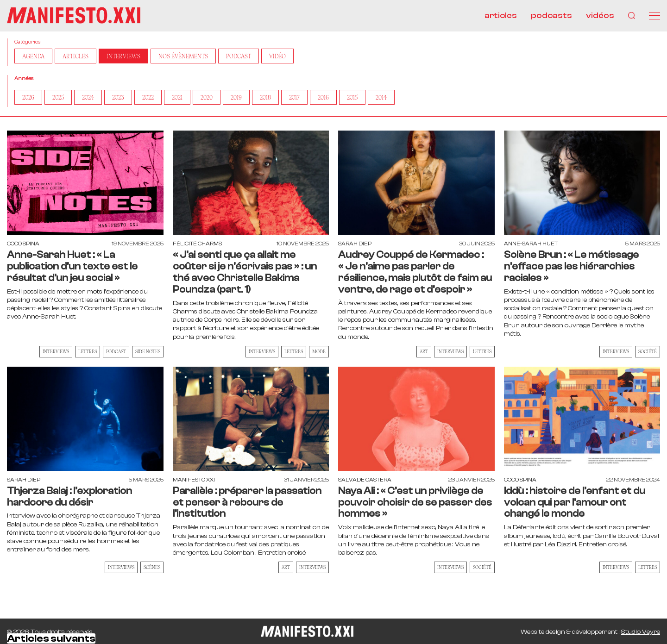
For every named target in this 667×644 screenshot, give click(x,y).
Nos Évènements (183, 56)
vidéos (600, 16)
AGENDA (33, 56)
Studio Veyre (641, 632)
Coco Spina (23, 244)
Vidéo (277, 56)
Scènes (152, 567)
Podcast (239, 56)
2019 (236, 97)
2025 (58, 97)
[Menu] (654, 16)
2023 (118, 97)
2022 (148, 97)
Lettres (88, 351)
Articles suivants (51, 638)
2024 (88, 97)
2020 (207, 97)
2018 (265, 97)
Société (648, 351)
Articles (76, 56)
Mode (319, 351)
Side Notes (148, 351)
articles (501, 16)
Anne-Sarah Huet (531, 244)
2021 (177, 97)
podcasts (551, 16)
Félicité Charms (197, 244)
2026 (28, 97)
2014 (381, 97)
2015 (352, 97)
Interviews (123, 56)
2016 (323, 97)
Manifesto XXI (194, 480)
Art (424, 351)
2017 (294, 97)
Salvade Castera (365, 480)
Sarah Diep (355, 244)
